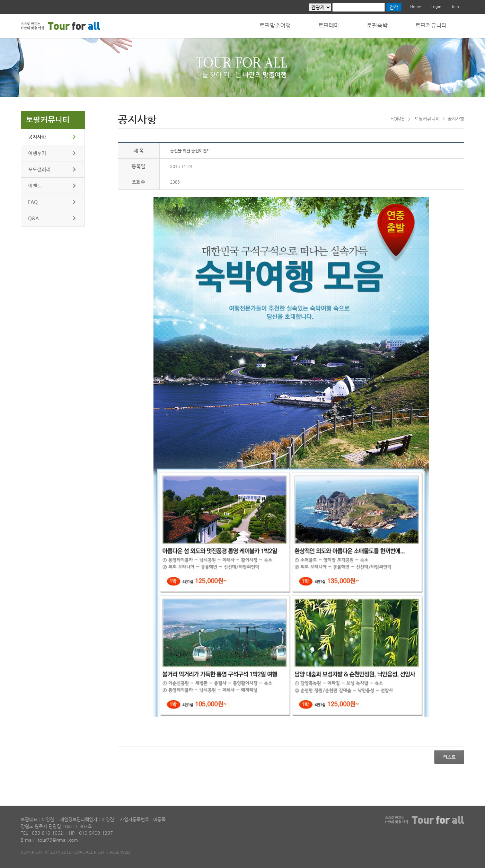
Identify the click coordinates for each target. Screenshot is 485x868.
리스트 (449, 757)
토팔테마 (329, 25)
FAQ (33, 202)
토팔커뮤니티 (431, 25)
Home (416, 7)
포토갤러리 (39, 169)
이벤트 (35, 186)
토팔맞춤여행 (275, 25)
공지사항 (37, 137)
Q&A (33, 218)
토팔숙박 (377, 25)
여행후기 (37, 153)
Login (436, 7)
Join (455, 7)
